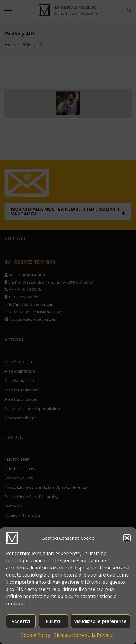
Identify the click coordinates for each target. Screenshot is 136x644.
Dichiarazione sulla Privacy (83, 635)
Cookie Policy (35, 635)
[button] (127, 538)
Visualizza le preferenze (100, 621)
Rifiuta (53, 621)
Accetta (21, 621)
